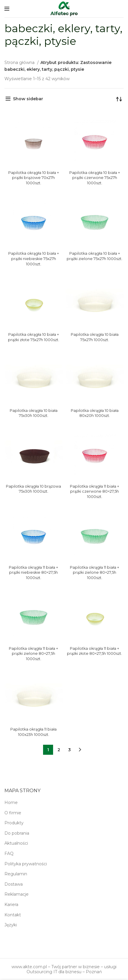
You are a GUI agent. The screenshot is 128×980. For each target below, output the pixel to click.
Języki (11, 925)
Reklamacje (17, 894)
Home (11, 803)
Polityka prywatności (26, 864)
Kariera (11, 905)
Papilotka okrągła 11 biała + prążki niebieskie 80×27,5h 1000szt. (33, 573)
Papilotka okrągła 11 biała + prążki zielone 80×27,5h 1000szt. (95, 573)
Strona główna (20, 63)
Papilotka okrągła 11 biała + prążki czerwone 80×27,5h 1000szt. (95, 491)
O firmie (13, 813)
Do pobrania (17, 833)
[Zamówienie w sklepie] (119, 99)
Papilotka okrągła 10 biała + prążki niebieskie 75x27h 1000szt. (34, 259)
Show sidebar (28, 99)
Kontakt (13, 915)
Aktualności (16, 843)
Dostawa (14, 884)
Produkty (14, 823)
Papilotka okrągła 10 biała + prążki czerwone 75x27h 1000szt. (95, 178)
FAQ (9, 854)
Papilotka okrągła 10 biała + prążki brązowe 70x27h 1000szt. (34, 178)
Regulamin (16, 874)
